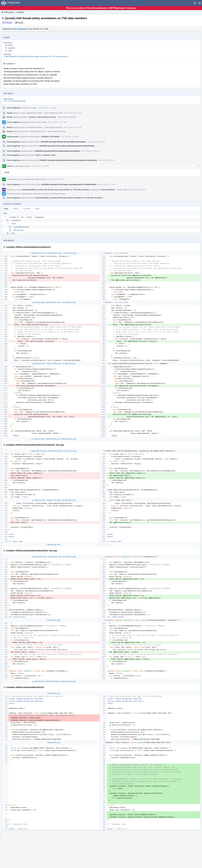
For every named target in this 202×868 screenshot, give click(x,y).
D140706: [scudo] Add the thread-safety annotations (63, 142)
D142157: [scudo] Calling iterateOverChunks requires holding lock (68, 160)
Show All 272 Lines (54, 500)
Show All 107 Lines (54, 302)
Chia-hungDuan (19, 29)
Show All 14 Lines (54, 620)
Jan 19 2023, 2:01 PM (107, 160)
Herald (10, 113)
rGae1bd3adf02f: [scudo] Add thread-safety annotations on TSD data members (36, 56)
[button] (200, 3)
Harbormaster (13, 137)
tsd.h (13, 233)
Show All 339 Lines (53, 439)
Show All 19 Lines (54, 693)
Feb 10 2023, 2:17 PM (107, 185)
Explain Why (122, 190)
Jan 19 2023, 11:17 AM (47, 108)
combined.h (16, 220)
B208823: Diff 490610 (51, 137)
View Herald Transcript (54, 113)
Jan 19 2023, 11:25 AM (91, 151)
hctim (10, 51)
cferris (10, 45)
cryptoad (11, 48)
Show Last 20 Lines (69, 439)
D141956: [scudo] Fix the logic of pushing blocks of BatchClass (67, 146)
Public (20, 23)
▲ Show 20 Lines (39, 302)
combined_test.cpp (21, 227)
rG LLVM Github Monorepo (15, 101)
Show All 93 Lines (53, 681)
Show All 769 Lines (54, 364)
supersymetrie (43, 117)
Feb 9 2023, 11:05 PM (40, 166)
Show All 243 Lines (55, 253)
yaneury (32, 117)
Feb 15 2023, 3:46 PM (137, 190)
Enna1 (53, 117)
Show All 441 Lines (55, 451)
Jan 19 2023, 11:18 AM (70, 137)
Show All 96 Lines (55, 557)
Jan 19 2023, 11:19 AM (96, 142)
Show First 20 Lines (39, 253)
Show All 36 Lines (54, 545)
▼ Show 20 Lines (70, 253)
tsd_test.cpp (18, 230)
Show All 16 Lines (54, 743)
